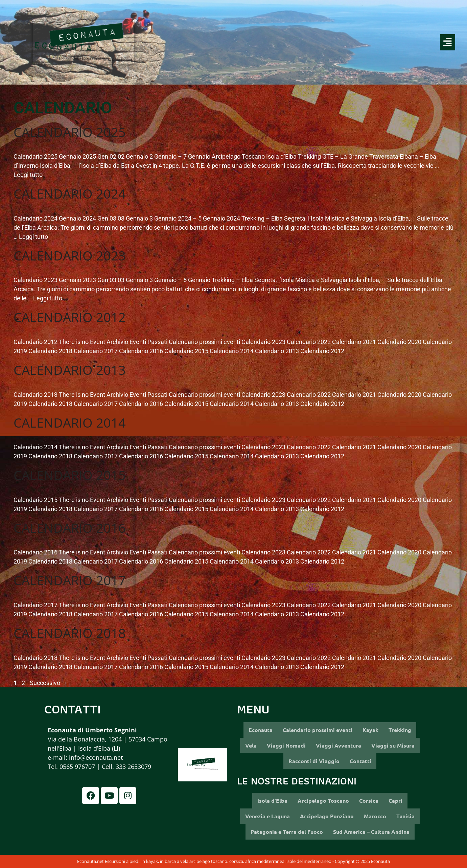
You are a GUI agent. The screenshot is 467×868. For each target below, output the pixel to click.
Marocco (375, 816)
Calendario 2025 (70, 132)
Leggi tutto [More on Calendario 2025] (28, 175)
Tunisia (405, 816)
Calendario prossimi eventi (318, 730)
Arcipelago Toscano (323, 801)
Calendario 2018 (70, 633)
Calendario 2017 (70, 580)
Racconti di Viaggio (314, 761)
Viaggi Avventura (338, 745)
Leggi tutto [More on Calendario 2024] (33, 237)
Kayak (370, 730)
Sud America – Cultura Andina (371, 832)
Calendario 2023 (70, 255)
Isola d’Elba (272, 801)
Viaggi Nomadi (286, 745)
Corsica (369, 801)
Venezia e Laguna (267, 816)
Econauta (261, 730)
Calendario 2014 (70, 422)
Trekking (400, 730)
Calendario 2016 (70, 528)
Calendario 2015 (70, 475)
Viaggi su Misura (393, 745)
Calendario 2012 (70, 317)
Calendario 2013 (70, 370)
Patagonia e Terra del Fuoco (287, 832)
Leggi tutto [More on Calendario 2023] (48, 298)
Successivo (49, 683)
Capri (395, 801)
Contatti (360, 761)
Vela (251, 745)
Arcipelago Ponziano (327, 816)
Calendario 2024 (70, 193)
